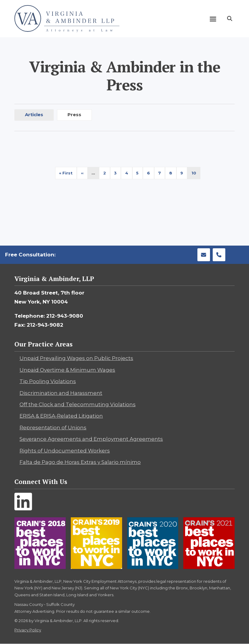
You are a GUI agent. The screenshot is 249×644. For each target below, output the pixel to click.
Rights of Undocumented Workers (65, 451)
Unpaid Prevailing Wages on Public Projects (76, 358)
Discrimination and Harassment (61, 393)
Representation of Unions (53, 428)
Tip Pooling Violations (48, 381)
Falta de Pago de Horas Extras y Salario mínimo (80, 462)
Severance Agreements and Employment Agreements (91, 439)
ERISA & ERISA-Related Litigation (61, 416)
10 (196, 174)
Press (74, 115)
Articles (34, 115)
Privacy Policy (28, 630)
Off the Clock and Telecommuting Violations (78, 404)
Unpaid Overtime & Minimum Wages (67, 370)
